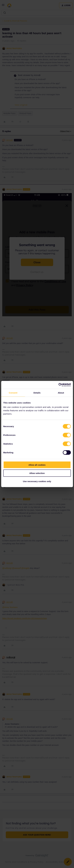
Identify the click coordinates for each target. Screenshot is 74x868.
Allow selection (37, 473)
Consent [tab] (13, 393)
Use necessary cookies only (37, 481)
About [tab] (61, 393)
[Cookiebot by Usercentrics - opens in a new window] (58, 385)
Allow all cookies (37, 465)
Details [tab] (37, 393)
